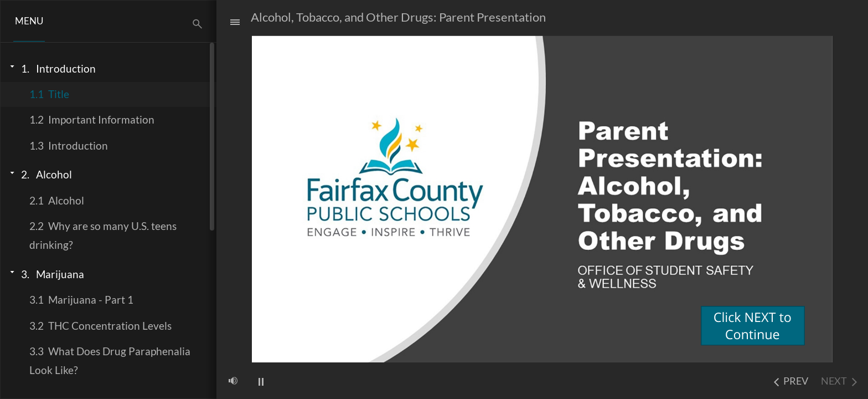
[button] (29, 21)
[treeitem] (108, 68)
